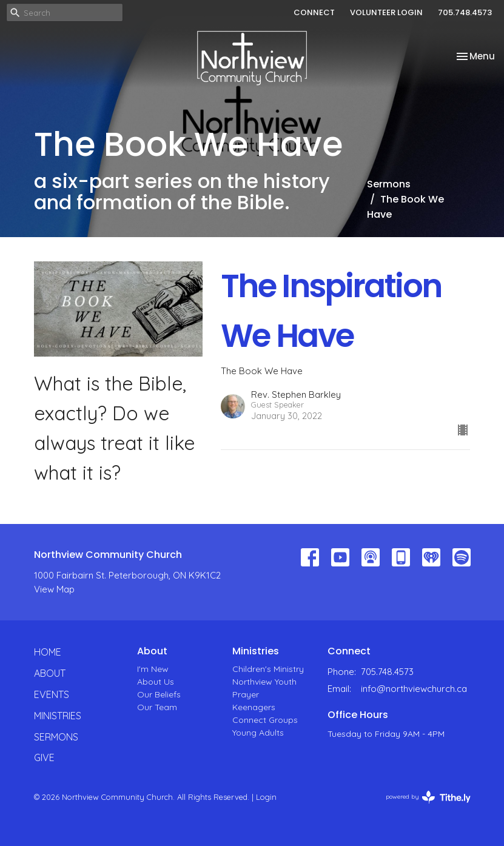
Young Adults (258, 733)
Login (266, 797)
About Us (156, 682)
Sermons (389, 184)
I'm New (153, 669)
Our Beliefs (159, 694)
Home (48, 652)
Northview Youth (264, 682)
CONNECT (314, 12)
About (50, 673)
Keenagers (254, 707)
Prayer (246, 694)
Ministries (58, 716)
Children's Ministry (268, 669)
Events (52, 694)
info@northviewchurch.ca (414, 689)
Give (44, 757)
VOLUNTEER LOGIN (386, 12)
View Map (54, 589)
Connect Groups (265, 720)
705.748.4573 (465, 12)
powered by (428, 797)
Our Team (157, 707)
